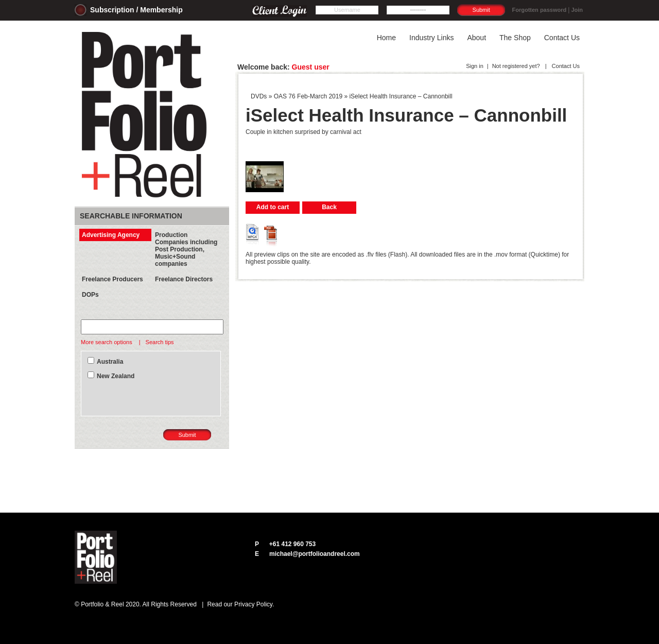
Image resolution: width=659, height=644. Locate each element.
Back (329, 207)
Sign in (475, 66)
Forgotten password (540, 10)
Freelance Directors (184, 279)
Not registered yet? (516, 66)
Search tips (160, 342)
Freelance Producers (112, 279)
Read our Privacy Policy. (240, 604)
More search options (107, 342)
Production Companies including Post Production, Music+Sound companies (186, 249)
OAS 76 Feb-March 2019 (308, 96)
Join (577, 10)
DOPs (90, 295)
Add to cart (273, 207)
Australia (110, 362)
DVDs (259, 96)
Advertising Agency (111, 235)
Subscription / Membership (136, 10)
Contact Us (565, 66)
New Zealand (116, 376)
